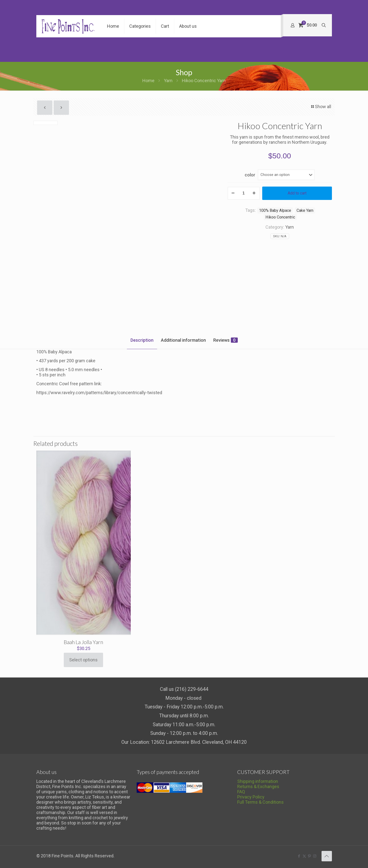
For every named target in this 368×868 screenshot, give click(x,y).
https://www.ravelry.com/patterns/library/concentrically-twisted (99, 393)
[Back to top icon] (327, 856)
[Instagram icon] (315, 856)
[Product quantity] (244, 193)
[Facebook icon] (299, 856)
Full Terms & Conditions (260, 802)
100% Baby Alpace (275, 210)
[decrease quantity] (233, 193)
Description (142, 340)
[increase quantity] (254, 193)
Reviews (226, 340)
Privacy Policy (251, 797)
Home (148, 81)
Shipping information (258, 781)
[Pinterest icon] (310, 856)
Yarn (168, 81)
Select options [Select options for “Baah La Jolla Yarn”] (83, 660)
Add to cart (297, 193)
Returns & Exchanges (258, 786)
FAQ (241, 792)
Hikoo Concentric (280, 217)
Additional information (183, 340)
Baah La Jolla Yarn (83, 642)
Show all (321, 107)
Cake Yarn (305, 210)
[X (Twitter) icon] (304, 856)
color (250, 175)
